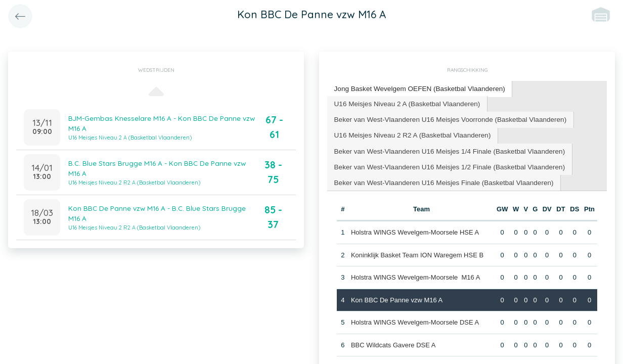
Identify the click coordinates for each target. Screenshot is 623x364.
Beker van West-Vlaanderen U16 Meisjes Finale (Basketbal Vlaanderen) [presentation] (439, 178)
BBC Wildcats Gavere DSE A (393, 340)
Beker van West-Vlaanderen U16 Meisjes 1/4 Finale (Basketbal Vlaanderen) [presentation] (444, 148)
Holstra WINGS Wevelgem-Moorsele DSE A (414, 318)
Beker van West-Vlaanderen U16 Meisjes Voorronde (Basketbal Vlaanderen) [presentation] (445, 118)
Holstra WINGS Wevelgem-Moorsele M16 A (415, 273)
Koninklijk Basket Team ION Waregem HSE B (417, 250)
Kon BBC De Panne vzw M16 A (396, 295)
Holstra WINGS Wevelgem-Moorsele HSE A (414, 228)
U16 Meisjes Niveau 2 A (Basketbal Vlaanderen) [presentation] (404, 102)
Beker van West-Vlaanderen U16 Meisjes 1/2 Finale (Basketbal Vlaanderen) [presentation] (444, 163)
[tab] (416, 89)
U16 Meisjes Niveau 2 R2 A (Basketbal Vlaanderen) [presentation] (409, 133)
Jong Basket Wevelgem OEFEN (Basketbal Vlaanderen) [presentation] (416, 88)
